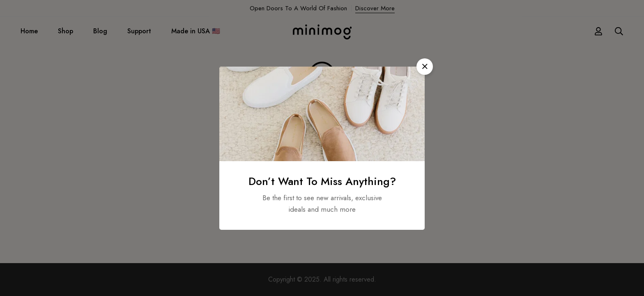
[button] (425, 67)
